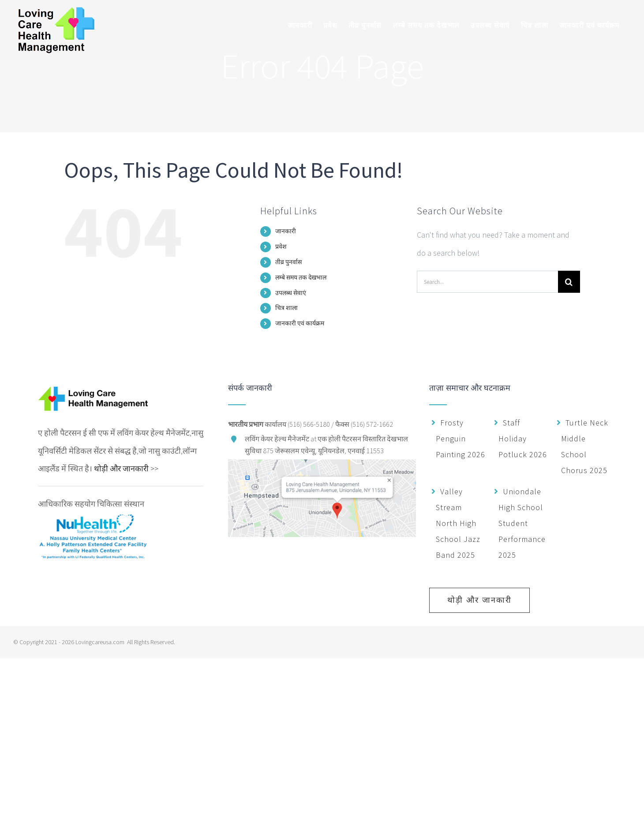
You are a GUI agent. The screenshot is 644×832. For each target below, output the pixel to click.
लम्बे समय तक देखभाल (301, 277)
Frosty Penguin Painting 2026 (461, 438)
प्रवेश (281, 246)
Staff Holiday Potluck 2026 (523, 438)
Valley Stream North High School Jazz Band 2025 (458, 523)
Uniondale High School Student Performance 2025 (522, 523)
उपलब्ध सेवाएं (291, 293)
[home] (93, 393)
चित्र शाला (286, 308)
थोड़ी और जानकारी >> (126, 468)
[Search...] (487, 282)
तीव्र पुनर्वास (288, 262)
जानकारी (286, 231)
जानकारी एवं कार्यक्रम (300, 323)
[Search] (569, 282)
